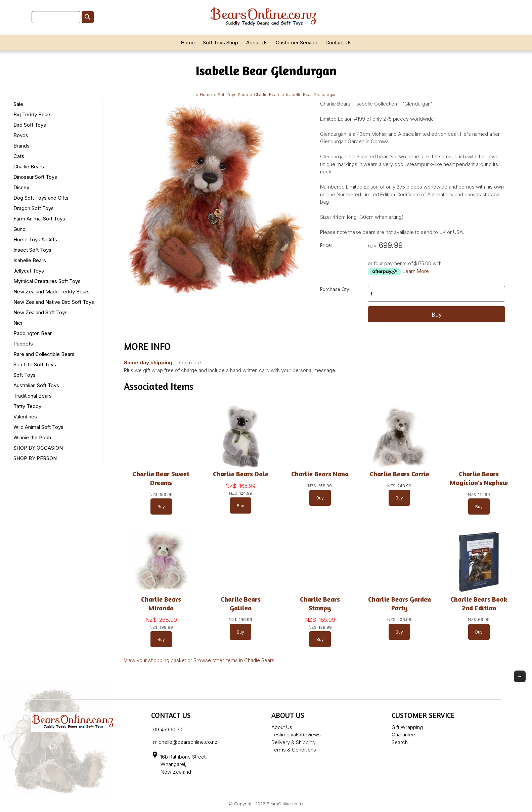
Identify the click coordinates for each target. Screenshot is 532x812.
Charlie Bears (267, 95)
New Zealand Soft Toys (40, 312)
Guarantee (403, 735)
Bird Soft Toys (30, 125)
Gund (19, 229)
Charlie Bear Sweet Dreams (161, 478)
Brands (21, 146)
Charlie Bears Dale (241, 474)
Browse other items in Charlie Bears (234, 660)
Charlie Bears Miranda (161, 603)
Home (188, 43)
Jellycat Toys (29, 271)
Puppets (23, 344)
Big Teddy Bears (33, 114)
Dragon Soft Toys (34, 208)
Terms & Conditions (294, 750)
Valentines (25, 417)
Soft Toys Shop (220, 43)
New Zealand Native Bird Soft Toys (54, 302)
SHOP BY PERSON (35, 458)
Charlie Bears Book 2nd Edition (479, 603)
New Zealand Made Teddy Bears (52, 292)
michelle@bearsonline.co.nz (185, 742)
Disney (21, 187)
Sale (18, 104)
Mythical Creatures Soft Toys (47, 281)
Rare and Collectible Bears (44, 354)
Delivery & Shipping (293, 742)
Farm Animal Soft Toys (39, 219)
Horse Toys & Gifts (35, 239)
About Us (257, 43)
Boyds (21, 135)
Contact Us (339, 43)
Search (400, 742)
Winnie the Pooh (32, 437)
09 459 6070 (168, 729)
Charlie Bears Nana (320, 474)
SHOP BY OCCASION (38, 448)
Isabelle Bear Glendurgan (311, 95)
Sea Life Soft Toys (35, 364)
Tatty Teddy (27, 406)
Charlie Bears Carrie (400, 474)
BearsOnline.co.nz (285, 804)
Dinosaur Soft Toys (35, 177)
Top (520, 676)
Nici (18, 323)
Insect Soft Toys (32, 250)
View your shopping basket (155, 660)
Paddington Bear (33, 333)
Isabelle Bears (30, 260)
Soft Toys (25, 375)
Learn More (416, 271)
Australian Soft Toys (36, 385)
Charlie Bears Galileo (241, 603)
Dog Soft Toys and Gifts (41, 198)
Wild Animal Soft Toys (38, 427)
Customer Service (297, 43)
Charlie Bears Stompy (320, 603)
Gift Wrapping (407, 727)
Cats (19, 156)
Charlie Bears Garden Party (400, 603)
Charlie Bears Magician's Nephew (479, 478)
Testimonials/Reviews (296, 735)
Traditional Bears (33, 396)
